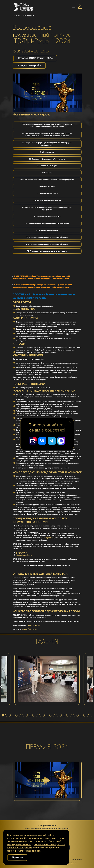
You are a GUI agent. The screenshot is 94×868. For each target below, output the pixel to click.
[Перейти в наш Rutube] (33, 441)
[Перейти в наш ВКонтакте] (42, 441)
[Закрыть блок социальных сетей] (70, 422)
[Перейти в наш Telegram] (52, 441)
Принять (17, 857)
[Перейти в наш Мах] (61, 441)
